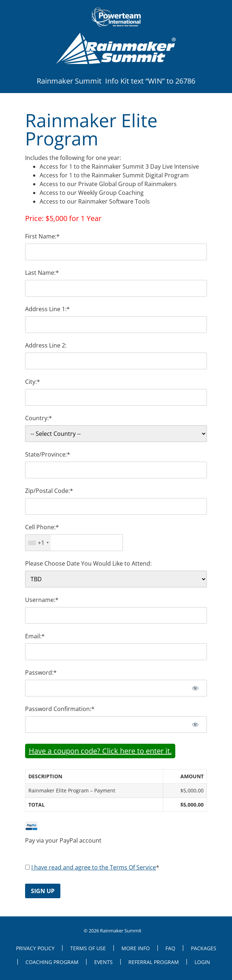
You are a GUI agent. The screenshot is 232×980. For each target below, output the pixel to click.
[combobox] (38, 543)
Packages (204, 948)
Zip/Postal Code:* (49, 491)
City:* (33, 382)
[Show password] (195, 688)
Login (202, 962)
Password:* (41, 672)
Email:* (35, 636)
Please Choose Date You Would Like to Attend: (88, 563)
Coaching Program (52, 962)
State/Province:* (48, 454)
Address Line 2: (46, 345)
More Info (136, 948)
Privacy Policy (35, 948)
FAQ (170, 948)
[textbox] (74, 543)
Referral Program (154, 962)
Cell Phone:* (42, 527)
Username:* (42, 600)
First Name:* (42, 236)
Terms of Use (88, 948)
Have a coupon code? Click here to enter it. (100, 751)
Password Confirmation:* (60, 709)
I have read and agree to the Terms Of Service (94, 867)
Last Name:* (42, 273)
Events (103, 962)
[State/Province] (116, 470)
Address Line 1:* (47, 309)
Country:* (39, 418)
